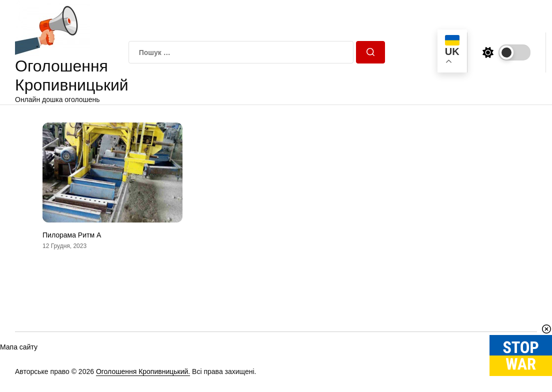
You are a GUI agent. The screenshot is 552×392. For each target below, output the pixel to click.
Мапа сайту (19, 347)
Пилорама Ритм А (72, 235)
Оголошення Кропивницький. (143, 371)
